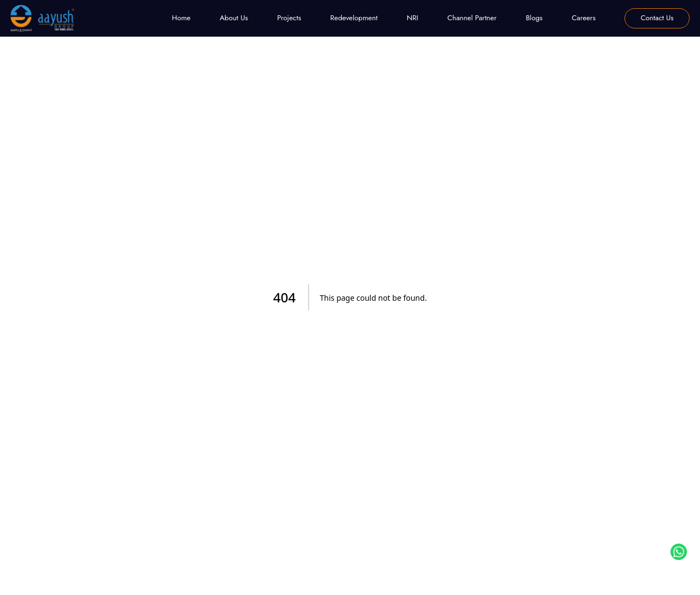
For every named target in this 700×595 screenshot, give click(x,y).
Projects (289, 18)
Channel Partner (472, 18)
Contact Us (657, 18)
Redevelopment (354, 18)
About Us (234, 18)
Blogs (534, 18)
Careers (584, 18)
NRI (413, 18)
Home (181, 18)
